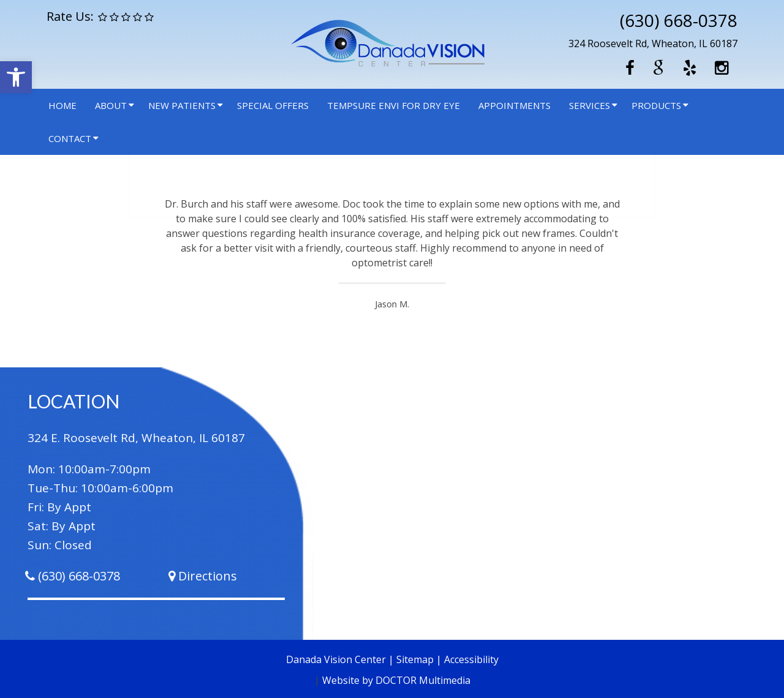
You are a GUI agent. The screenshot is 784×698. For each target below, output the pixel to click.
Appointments (514, 105)
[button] (16, 77)
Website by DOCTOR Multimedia (396, 680)
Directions (208, 576)
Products (656, 105)
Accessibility (471, 659)
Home (62, 105)
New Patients (182, 105)
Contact (70, 138)
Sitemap (415, 659)
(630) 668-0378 (679, 20)
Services (590, 105)
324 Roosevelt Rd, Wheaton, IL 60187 (653, 43)
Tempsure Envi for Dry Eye (394, 105)
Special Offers (273, 105)
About (111, 105)
